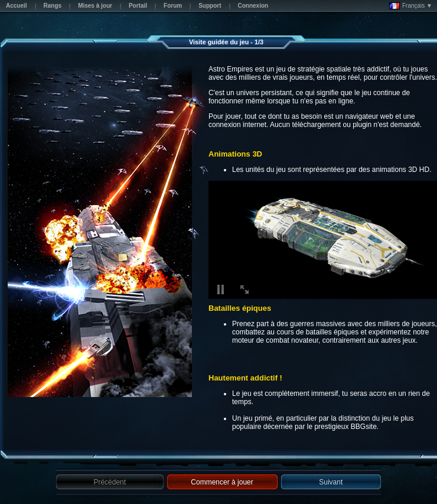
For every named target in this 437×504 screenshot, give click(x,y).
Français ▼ (411, 6)
